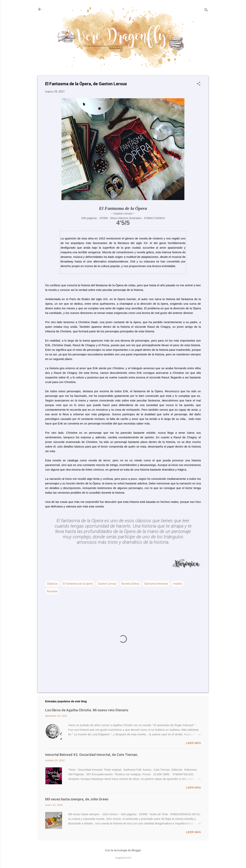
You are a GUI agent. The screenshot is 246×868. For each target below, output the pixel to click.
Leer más (193, 743)
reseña (177, 584)
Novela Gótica (130, 584)
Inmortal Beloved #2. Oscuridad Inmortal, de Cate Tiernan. (92, 755)
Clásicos (52, 584)
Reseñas (52, 591)
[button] (199, 84)
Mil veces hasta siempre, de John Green (77, 799)
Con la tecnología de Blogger (123, 850)
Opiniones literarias (156, 584)
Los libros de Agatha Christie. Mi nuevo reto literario (87, 710)
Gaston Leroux (107, 584)
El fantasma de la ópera (78, 584)
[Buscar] (206, 10)
